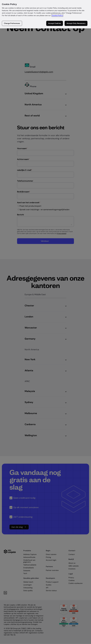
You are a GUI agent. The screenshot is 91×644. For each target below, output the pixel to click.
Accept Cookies (55, 23)
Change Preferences (12, 23)
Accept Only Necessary (76, 23)
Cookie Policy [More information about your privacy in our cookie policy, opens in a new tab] (57, 15)
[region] (45, 14)
